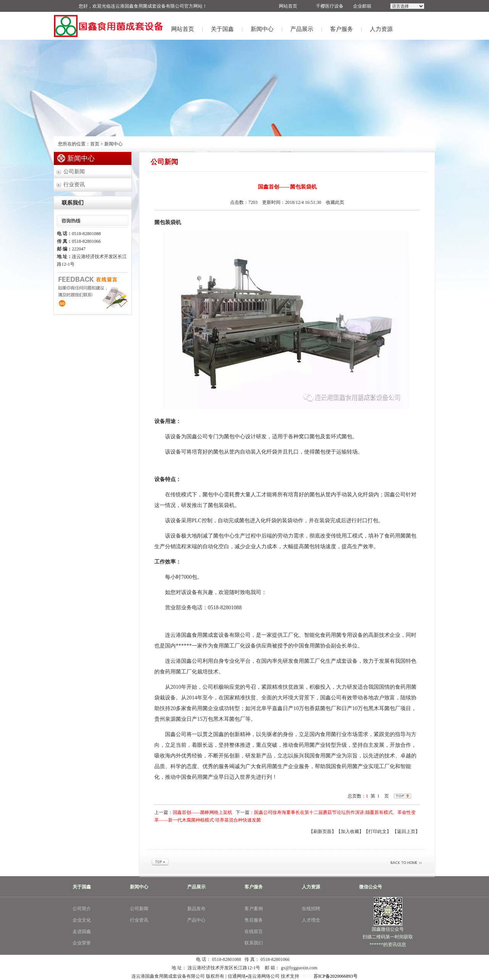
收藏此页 (335, 202)
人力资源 (381, 29)
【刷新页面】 (322, 831)
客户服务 (342, 29)
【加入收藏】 (350, 831)
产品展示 (302, 29)
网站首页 (183, 29)
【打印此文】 (377, 831)
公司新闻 (74, 172)
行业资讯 (74, 185)
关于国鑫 (222, 29)
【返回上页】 (406, 831)
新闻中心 (262, 29)
